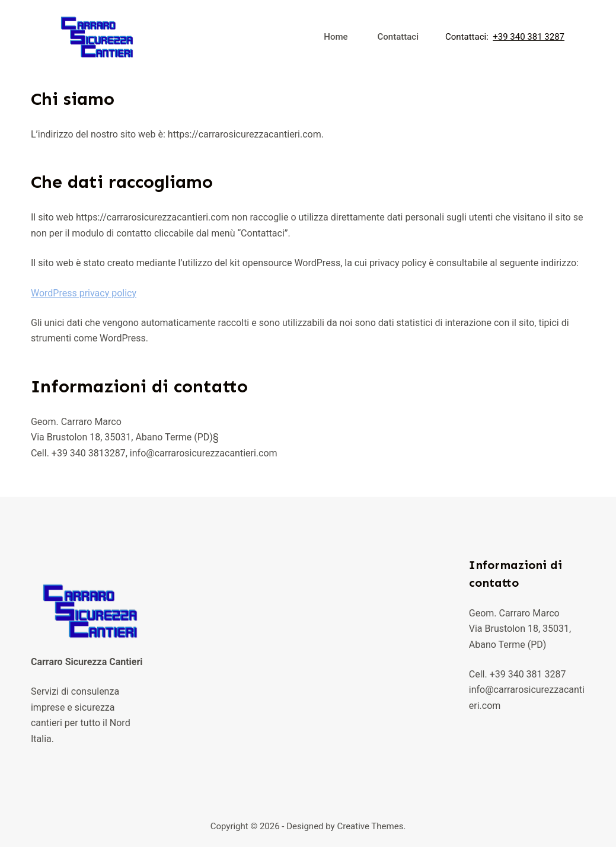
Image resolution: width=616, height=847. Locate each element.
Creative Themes (370, 826)
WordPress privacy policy (84, 293)
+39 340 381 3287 (529, 37)
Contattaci (398, 37)
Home (336, 37)
